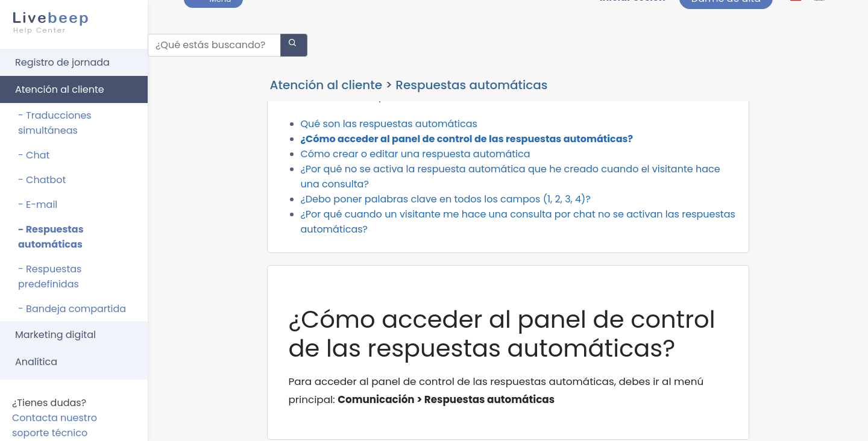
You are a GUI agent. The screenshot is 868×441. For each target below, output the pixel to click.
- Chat (34, 150)
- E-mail (38, 199)
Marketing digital (55, 329)
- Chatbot (42, 174)
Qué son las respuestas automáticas (389, 150)
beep (70, 17)
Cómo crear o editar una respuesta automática (416, 180)
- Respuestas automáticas (51, 231)
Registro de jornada (62, 57)
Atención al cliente (60, 84)
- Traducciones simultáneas (55, 117)
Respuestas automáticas (471, 80)
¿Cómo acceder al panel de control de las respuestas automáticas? (467, 165)
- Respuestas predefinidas (50, 271)
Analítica (36, 356)
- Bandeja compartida (72, 303)
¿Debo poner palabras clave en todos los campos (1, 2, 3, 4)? (446, 226)
